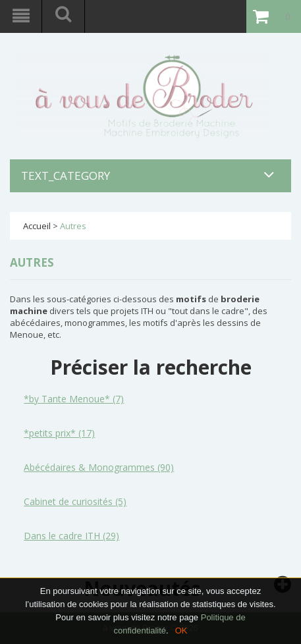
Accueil (37, 226)
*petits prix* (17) (59, 433)
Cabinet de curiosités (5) (75, 501)
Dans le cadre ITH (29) (71, 536)
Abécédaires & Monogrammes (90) (99, 467)
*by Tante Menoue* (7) (74, 399)
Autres (73, 226)
